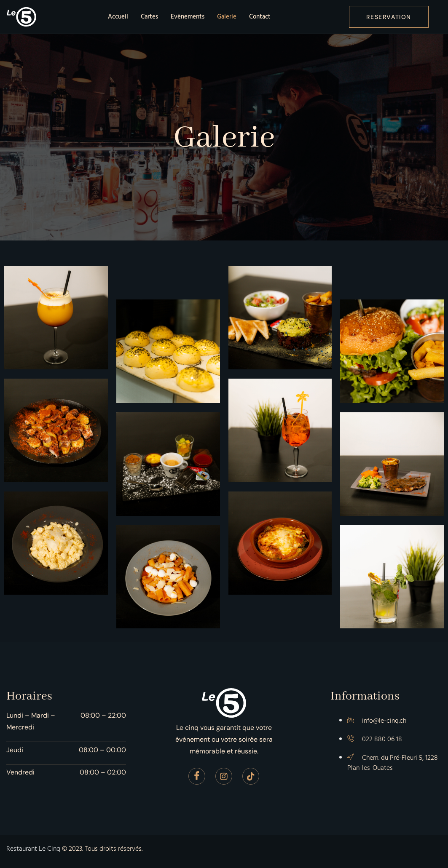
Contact (260, 17)
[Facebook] (197, 776)
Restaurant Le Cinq (33, 849)
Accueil (118, 17)
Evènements (188, 17)
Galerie (227, 17)
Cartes (149, 17)
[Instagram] (224, 776)
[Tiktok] (251, 776)
